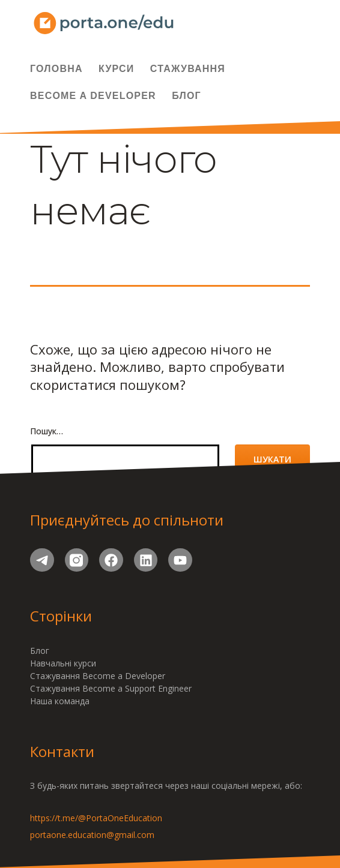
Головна (56, 69)
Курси (116, 69)
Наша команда (60, 701)
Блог (187, 96)
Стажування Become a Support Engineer (111, 688)
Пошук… (47, 431)
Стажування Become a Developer (98, 676)
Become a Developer (93, 96)
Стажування (188, 69)
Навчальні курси (63, 663)
